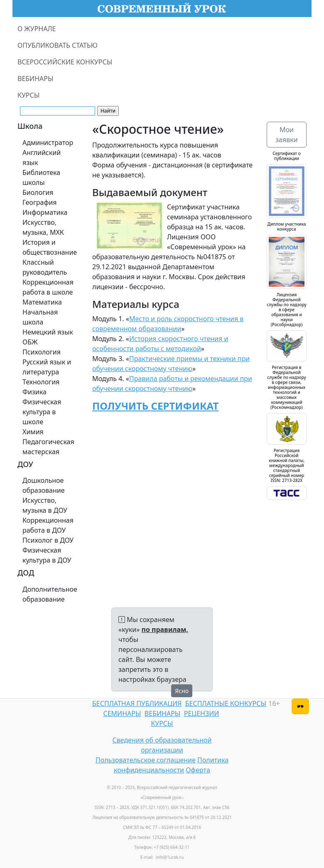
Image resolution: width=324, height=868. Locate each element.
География (39, 202)
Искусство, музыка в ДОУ (45, 505)
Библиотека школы (41, 177)
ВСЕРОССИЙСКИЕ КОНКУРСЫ (65, 62)
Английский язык (42, 157)
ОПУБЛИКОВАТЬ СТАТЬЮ (58, 45)
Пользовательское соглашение (146, 760)
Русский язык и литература (47, 367)
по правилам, (165, 629)
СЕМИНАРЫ (122, 713)
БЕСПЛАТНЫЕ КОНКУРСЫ (226, 703)
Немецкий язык (48, 332)
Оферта (198, 770)
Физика (34, 392)
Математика (42, 302)
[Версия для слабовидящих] (300, 706)
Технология (41, 382)
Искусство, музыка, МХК (43, 227)
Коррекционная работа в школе (48, 287)
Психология (42, 352)
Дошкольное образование (44, 485)
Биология (38, 192)
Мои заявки (286, 135)
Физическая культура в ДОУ (47, 555)
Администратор (48, 143)
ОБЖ (30, 342)
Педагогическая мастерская (48, 447)
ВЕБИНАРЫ (36, 79)
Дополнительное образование (50, 594)
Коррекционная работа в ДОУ (48, 525)
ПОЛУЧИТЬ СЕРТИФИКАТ (155, 406)
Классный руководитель (45, 267)
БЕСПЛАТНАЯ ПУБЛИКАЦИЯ (137, 703)
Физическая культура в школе (42, 412)
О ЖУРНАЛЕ (37, 29)
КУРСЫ (28, 95)
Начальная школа (40, 317)
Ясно (182, 691)
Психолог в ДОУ (48, 540)
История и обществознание (50, 247)
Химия (33, 432)
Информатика (45, 212)
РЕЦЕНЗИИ (202, 713)
